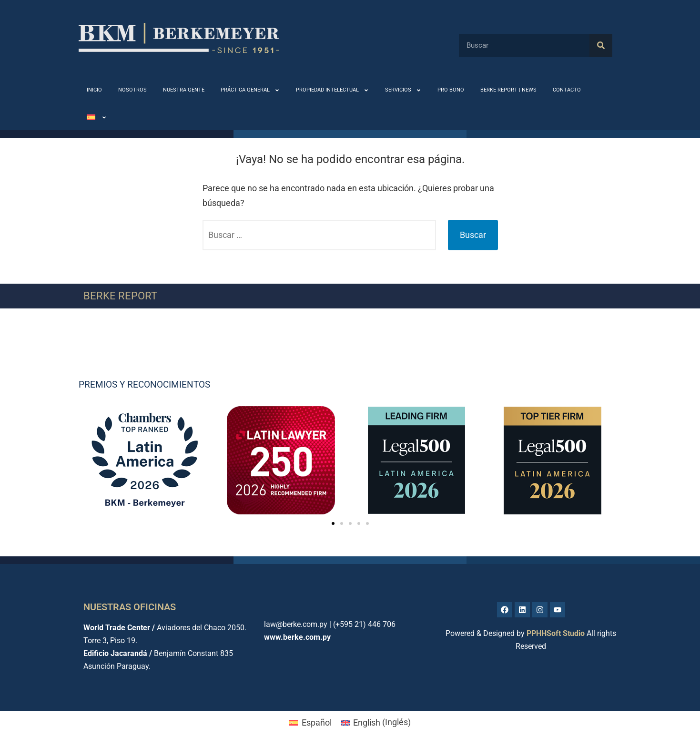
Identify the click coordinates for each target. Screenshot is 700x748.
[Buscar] (601, 45)
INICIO (94, 90)
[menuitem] (97, 118)
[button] (333, 523)
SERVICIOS (403, 90)
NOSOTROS (132, 90)
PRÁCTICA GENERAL (250, 90)
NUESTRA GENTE (184, 90)
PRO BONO (451, 90)
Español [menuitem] (317, 722)
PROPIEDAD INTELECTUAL (332, 90)
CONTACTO (567, 90)
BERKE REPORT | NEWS (508, 90)
